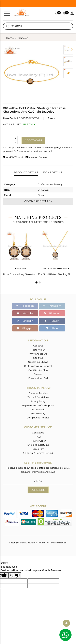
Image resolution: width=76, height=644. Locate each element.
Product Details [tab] (26, 172)
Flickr (52, 328)
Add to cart (33, 140)
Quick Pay (38, 449)
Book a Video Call (38, 378)
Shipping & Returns (38, 445)
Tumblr (52, 321)
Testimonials (38, 409)
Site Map (38, 358)
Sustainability (38, 414)
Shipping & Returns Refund (38, 453)
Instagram (52, 306)
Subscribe (38, 490)
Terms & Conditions (38, 397)
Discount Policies (38, 393)
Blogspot (25, 328)
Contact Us (38, 433)
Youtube (25, 313)
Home (10, 38)
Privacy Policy (38, 401)
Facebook (25, 306)
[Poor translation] (15, 575)
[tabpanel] (21, 252)
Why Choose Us (38, 354)
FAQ (38, 437)
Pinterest (52, 313)
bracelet (23, 38)
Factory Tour (38, 350)
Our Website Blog (38, 370)
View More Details (38, 201)
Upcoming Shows (38, 362)
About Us (38, 346)
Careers (38, 374)
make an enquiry (36, 157)
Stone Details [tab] (52, 172)
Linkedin (25, 321)
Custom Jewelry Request (38, 366)
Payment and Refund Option (38, 405)
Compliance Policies (38, 418)
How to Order (38, 441)
